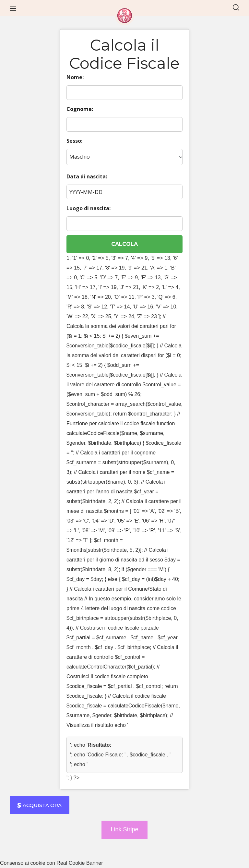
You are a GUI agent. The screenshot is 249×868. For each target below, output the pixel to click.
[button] (236, 8)
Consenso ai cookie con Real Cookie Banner (52, 863)
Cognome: (80, 109)
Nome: (75, 77)
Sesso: (74, 141)
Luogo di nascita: (89, 208)
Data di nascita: (87, 176)
